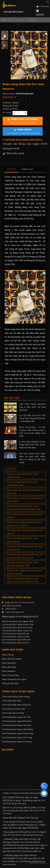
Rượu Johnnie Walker (12, 659)
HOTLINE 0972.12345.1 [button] (13, 12)
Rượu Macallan (9, 663)
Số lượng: (7, 112)
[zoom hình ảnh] (44, 76)
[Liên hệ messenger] (44, 794)
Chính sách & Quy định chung (16, 697)
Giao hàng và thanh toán (14, 709)
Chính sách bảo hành (12, 701)
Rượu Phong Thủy (10, 675)
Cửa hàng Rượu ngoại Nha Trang (17, 627)
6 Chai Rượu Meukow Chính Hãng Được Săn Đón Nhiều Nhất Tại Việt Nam (32, 445)
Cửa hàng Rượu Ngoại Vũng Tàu (17, 630)
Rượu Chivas (8, 655)
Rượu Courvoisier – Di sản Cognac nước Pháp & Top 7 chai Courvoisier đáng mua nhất (32, 432)
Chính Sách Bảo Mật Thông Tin (16, 705)
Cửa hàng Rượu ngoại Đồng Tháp (18, 624)
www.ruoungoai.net (15, 612)
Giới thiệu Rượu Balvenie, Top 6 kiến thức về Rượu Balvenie (33, 407)
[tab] (12, 169)
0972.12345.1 (11, 609)
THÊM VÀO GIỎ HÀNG (23, 121)
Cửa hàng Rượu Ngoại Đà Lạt (16, 634)
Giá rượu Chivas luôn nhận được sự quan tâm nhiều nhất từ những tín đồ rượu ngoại (32, 458)
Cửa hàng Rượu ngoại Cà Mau (16, 637)
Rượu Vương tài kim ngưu (14, 679)
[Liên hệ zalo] (44, 786)
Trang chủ (7, 20)
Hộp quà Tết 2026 (10, 683)
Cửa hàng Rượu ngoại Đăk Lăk (16, 640)
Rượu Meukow (9, 671)
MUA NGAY (23, 131)
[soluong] (20, 113)
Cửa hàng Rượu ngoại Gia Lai (16, 643)
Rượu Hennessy (9, 667)
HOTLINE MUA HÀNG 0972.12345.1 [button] (23, 140)
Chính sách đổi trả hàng (13, 713)
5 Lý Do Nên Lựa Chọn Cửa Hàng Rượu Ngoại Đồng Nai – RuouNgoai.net (32, 418)
